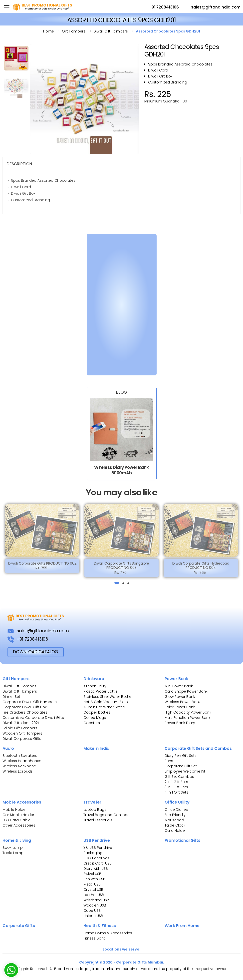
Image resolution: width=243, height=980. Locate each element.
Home (49, 31)
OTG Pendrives (96, 858)
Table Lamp (13, 853)
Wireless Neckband (19, 766)
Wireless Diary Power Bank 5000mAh (121, 470)
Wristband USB (96, 900)
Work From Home (182, 926)
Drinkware (94, 679)
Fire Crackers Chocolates (25, 712)
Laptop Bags (95, 810)
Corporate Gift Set (181, 766)
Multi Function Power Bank (187, 718)
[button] (117, 583)
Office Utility (177, 802)
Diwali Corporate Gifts (22, 739)
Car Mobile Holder (18, 815)
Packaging (93, 853)
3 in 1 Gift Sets (176, 787)
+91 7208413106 (159, 7)
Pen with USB (94, 879)
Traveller (92, 802)
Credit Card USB (98, 863)
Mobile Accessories (22, 802)
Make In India (96, 748)
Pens (169, 761)
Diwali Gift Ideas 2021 (21, 723)
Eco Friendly (175, 815)
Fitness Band (95, 938)
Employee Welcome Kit (185, 771)
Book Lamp (13, 848)
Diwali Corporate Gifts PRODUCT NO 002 (42, 566)
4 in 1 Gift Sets (176, 792)
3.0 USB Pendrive (98, 848)
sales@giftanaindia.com (211, 7)
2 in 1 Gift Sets (176, 782)
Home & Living (17, 840)
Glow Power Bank (180, 697)
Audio (8, 748)
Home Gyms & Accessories (108, 933)
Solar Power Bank (180, 707)
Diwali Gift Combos (19, 686)
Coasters (92, 723)
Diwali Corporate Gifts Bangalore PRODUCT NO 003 (122, 569)
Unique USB (93, 916)
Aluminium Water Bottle (104, 707)
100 (184, 101)
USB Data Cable (17, 820)
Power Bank (176, 679)
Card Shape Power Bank (186, 691)
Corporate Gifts (19, 926)
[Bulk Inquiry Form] (119, 304)
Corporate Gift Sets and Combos (198, 748)
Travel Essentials (98, 820)
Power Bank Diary (180, 723)
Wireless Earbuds (18, 771)
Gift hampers (74, 31)
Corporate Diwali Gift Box (24, 707)
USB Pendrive (97, 840)
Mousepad (174, 820)
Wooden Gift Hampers (22, 733)
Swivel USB (92, 874)
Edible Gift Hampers (20, 728)
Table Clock (175, 825)
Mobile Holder (15, 810)
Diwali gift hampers (111, 31)
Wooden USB (95, 905)
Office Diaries (176, 810)
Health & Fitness (100, 926)
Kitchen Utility (95, 686)
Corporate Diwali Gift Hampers (30, 702)
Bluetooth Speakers (20, 756)
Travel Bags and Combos (106, 815)
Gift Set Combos (179, 777)
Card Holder (175, 831)
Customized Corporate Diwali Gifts (33, 718)
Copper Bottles (97, 712)
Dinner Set (11, 697)
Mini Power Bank (179, 686)
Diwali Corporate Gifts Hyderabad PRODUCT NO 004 (201, 569)
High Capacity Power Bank (188, 712)
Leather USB (94, 895)
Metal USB (92, 884)
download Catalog (36, 652)
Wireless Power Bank (183, 702)
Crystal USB (93, 890)
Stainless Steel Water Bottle (107, 697)
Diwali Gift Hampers (20, 691)
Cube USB (92, 911)
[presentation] (5, 541)
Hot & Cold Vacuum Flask (106, 702)
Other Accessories (19, 825)
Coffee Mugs (95, 718)
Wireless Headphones (22, 761)
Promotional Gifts (182, 840)
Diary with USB (96, 869)
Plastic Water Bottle (101, 691)
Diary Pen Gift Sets (181, 756)
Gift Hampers (16, 679)
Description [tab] (19, 164)
